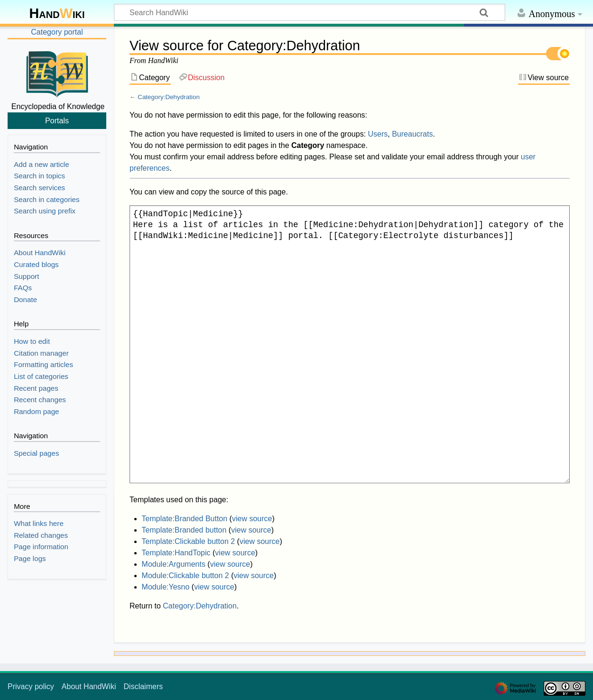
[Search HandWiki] (310, 12)
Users (378, 134)
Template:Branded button (184, 530)
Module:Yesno (166, 587)
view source (252, 519)
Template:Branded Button (185, 519)
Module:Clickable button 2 (185, 576)
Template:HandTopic (176, 553)
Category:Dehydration (169, 97)
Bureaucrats (412, 134)
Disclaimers (144, 686)
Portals (57, 120)
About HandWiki (89, 686)
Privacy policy (31, 686)
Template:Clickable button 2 (189, 541)
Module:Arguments (174, 564)
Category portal (57, 32)
